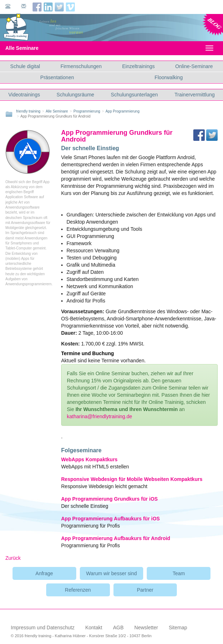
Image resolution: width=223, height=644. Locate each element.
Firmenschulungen (81, 66)
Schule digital (25, 66)
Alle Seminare (28, 48)
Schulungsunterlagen (135, 95)
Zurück (13, 558)
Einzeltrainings (138, 66)
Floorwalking (169, 77)
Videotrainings (24, 95)
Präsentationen (57, 77)
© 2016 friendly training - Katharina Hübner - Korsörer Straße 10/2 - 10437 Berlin (81, 636)
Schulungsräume (75, 95)
